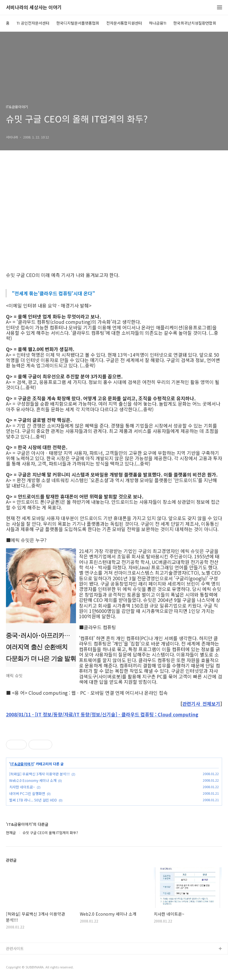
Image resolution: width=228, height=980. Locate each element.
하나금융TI (158, 23)
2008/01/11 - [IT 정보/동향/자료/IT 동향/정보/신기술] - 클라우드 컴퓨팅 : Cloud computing (102, 714)
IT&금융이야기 (22, 764)
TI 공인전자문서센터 (33, 23)
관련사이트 (15, 948)
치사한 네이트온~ (22, 787)
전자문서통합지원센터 (124, 23)
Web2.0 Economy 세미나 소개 (33, 780)
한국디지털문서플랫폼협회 (78, 23)
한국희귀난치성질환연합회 (195, 23)
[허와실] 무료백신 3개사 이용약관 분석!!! (39, 774)
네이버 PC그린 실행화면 (27, 793)
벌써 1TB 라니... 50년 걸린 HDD (33, 800)
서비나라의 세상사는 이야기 (34, 8)
